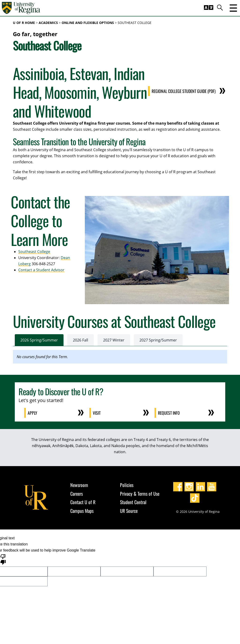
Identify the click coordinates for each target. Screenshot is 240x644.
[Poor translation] (3, 559)
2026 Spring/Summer (39, 340)
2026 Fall (81, 340)
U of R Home (24, 23)
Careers (77, 494)
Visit (97, 413)
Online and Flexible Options (88, 23)
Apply (33, 413)
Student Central (133, 502)
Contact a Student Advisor (39, 270)
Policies (127, 485)
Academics (48, 23)
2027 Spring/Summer (158, 340)
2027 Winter (114, 340)
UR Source (129, 511)
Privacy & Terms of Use (140, 494)
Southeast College (32, 252)
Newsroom (79, 485)
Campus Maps (82, 511)
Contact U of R (83, 502)
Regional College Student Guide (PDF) (184, 91)
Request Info (169, 413)
